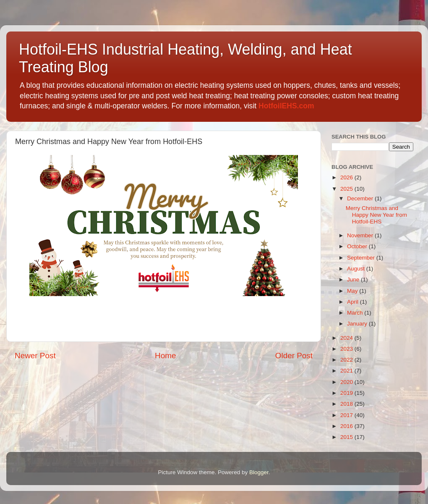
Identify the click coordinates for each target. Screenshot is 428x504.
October (358, 246)
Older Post (294, 356)
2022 (347, 360)
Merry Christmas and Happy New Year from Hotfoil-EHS (376, 215)
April (354, 302)
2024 (347, 338)
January (358, 324)
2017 (347, 415)
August (357, 269)
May (353, 291)
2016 (347, 426)
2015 (347, 437)
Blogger (259, 472)
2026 (347, 177)
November (361, 235)
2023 (347, 349)
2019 (347, 393)
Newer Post (35, 356)
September (362, 258)
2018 (347, 404)
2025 (347, 189)
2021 (347, 371)
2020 (347, 382)
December (361, 198)
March (356, 313)
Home (165, 356)
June (354, 280)
